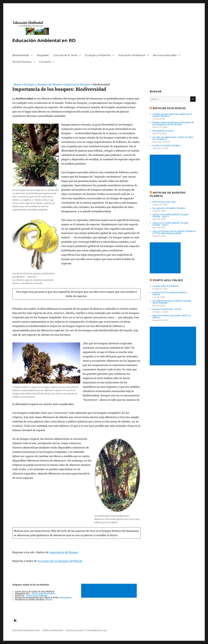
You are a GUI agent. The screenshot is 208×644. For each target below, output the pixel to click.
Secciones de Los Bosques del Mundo (60, 561)
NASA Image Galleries (37, 596)
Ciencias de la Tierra (65, 55)
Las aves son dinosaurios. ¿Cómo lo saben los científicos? (173, 138)
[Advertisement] (109, 591)
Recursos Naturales (165, 55)
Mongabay (65, 598)
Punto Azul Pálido (168, 280)
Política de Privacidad (53, 630)
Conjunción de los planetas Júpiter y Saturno (170, 293)
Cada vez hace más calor (164, 202)
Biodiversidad (21, 55)
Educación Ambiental (132, 55)
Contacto (45, 62)
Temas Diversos (22, 62)
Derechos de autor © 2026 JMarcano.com (86, 630)
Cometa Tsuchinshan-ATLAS (167, 309)
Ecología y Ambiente (98, 55)
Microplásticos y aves (163, 131)
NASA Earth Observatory (43, 594)
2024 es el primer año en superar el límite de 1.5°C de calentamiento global (174, 232)
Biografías (43, 55)
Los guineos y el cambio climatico (169, 208)
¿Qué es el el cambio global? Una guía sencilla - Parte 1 (170, 224)
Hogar (17, 84)
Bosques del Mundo (49, 84)
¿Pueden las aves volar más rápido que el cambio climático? (172, 115)
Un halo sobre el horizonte (165, 286)
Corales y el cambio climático (167, 146)
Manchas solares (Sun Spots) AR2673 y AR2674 (172, 317)
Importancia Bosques (77, 84)
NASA (49, 600)
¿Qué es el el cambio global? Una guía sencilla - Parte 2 (170, 216)
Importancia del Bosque (64, 552)
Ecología (29, 84)
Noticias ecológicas (169, 108)
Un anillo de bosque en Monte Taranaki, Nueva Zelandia (172, 302)
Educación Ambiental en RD (44, 40)
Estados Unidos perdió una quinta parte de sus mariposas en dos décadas (173, 124)
